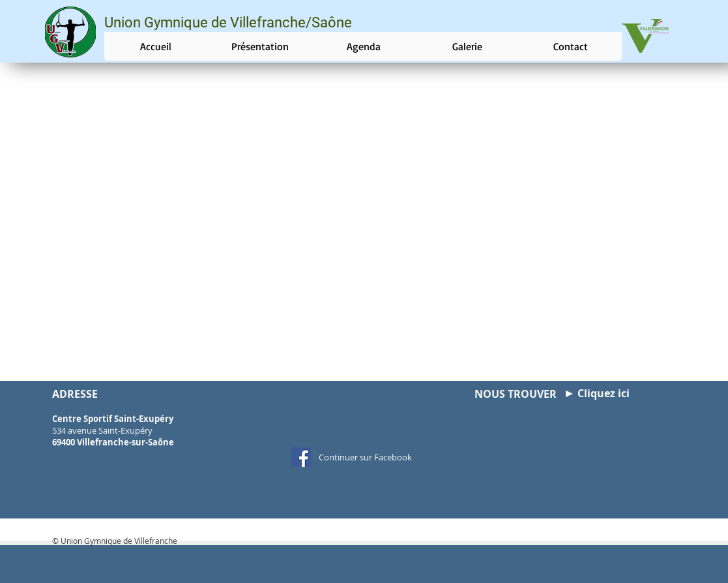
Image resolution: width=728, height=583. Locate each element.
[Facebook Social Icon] (301, 457)
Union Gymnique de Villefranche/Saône (228, 22)
